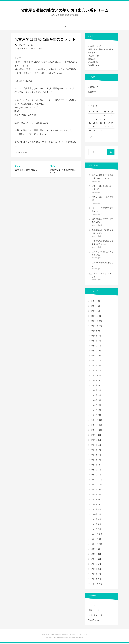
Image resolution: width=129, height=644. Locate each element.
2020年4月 (93, 460)
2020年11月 (93, 426)
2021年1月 (93, 416)
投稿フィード (94, 611)
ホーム (65, 26)
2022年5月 (93, 351)
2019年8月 (93, 495)
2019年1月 (93, 530)
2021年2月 (93, 411)
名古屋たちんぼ (95, 46)
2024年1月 (93, 302)
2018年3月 (93, 569)
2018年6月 (93, 565)
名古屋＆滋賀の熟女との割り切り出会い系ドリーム (64, 10)
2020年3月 (93, 465)
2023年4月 (93, 307)
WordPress (79, 638)
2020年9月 (93, 436)
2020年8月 (93, 441)
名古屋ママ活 (94, 56)
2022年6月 (93, 346)
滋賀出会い (93, 59)
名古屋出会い (94, 62)
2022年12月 (93, 317)
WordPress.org (94, 621)
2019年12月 (93, 480)
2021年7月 (93, 386)
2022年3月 (93, 361)
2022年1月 (93, 371)
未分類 (25, 152)
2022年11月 (93, 321)
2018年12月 (93, 535)
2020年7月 (93, 445)
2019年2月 (93, 525)
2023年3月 (93, 312)
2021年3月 (93, 406)
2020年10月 (93, 431)
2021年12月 (93, 376)
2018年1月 (93, 579)
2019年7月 (93, 500)
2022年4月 (93, 356)
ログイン (92, 606)
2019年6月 (93, 505)
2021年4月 (93, 401)
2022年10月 (93, 326)
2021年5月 (93, 396)
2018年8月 (93, 555)
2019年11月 (93, 485)
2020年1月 (93, 475)
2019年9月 (93, 490)
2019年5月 (93, 510)
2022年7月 (93, 341)
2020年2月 (93, 470)
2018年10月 (93, 545)
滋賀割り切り (94, 65)
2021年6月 (93, 391)
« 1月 (90, 137)
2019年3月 (93, 520)
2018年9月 (93, 550)
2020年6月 (93, 450)
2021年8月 (93, 381)
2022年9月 (93, 331)
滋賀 (90, 92)
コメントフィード (95, 616)
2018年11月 (93, 540)
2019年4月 (93, 515)
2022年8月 (93, 336)
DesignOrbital (63, 638)
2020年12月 (93, 421)
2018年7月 (93, 560)
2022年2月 (93, 366)
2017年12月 (93, 584)
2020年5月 (93, 455)
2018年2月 (93, 574)
